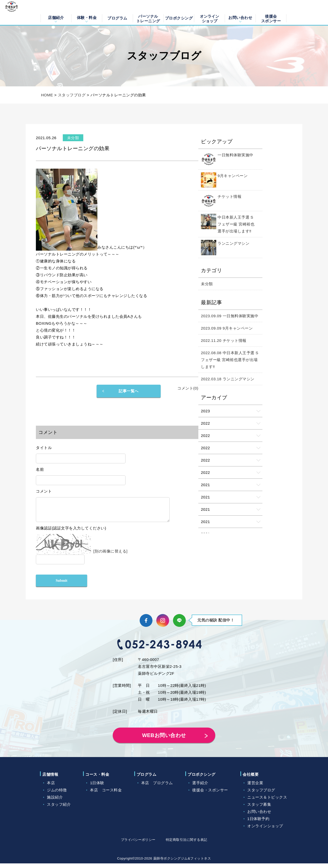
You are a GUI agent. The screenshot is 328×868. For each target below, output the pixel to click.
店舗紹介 (56, 18)
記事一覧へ (129, 391)
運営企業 (255, 787)
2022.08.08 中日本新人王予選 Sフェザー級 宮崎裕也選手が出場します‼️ (230, 360)
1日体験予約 (258, 823)
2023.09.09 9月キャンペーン (227, 328)
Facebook (146, 625)
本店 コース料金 (106, 795)
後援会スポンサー (271, 18)
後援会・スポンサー (210, 795)
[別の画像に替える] (110, 555)
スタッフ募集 (259, 809)
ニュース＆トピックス (267, 802)
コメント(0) (188, 388)
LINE (179, 625)
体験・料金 (87, 18)
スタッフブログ (72, 95)
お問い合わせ (240, 18)
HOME (47, 95)
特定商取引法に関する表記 (187, 844)
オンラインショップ (209, 18)
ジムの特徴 (57, 795)
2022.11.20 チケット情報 (224, 340)
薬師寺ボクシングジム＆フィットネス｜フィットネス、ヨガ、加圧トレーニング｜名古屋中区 (19, 13)
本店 (51, 787)
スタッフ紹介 (59, 809)
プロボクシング (179, 18)
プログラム (117, 18)
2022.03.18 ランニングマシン (228, 379)
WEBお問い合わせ (164, 740)
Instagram (163, 625)
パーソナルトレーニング (148, 18)
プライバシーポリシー (138, 844)
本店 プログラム (157, 787)
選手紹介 (200, 787)
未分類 (207, 284)
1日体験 (97, 787)
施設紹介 (55, 802)
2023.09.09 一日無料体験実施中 (230, 316)
